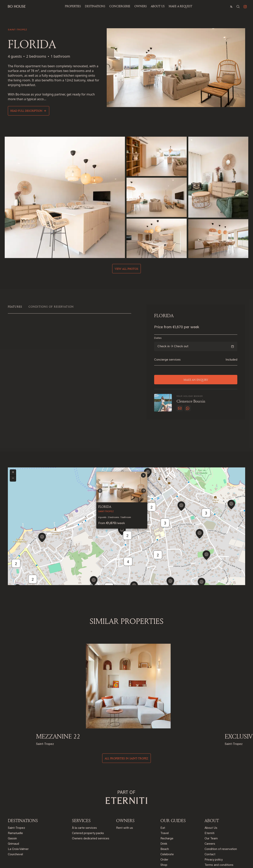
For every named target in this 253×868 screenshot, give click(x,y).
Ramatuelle (15, 804)
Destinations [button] (95, 6)
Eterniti (209, 804)
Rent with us (125, 798)
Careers (210, 814)
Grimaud (13, 814)
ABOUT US (158, 6)
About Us (211, 798)
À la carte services (84, 798)
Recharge (167, 809)
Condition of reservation (221, 820)
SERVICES (81, 791)
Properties (73, 6)
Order (164, 830)
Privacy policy (214, 830)
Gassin (12, 809)
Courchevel (15, 825)
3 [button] (206, 496)
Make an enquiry (196, 379)
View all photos (126, 268)
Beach (165, 820)
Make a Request (180, 6)
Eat (163, 798)
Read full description (26, 111)
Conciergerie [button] (120, 6)
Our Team (211, 809)
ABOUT (212, 791)
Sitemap (210, 841)
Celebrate (167, 825)
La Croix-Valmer (18, 820)
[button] (122, 514)
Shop (164, 836)
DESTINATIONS (23, 791)
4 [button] (128, 545)
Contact (210, 825)
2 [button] (33, 562)
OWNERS (141, 6)
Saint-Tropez (16, 798)
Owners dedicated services (91, 809)
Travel (165, 804)
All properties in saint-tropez (126, 729)
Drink (164, 814)
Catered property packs (88, 804)
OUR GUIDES (173, 791)
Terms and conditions (219, 836)
